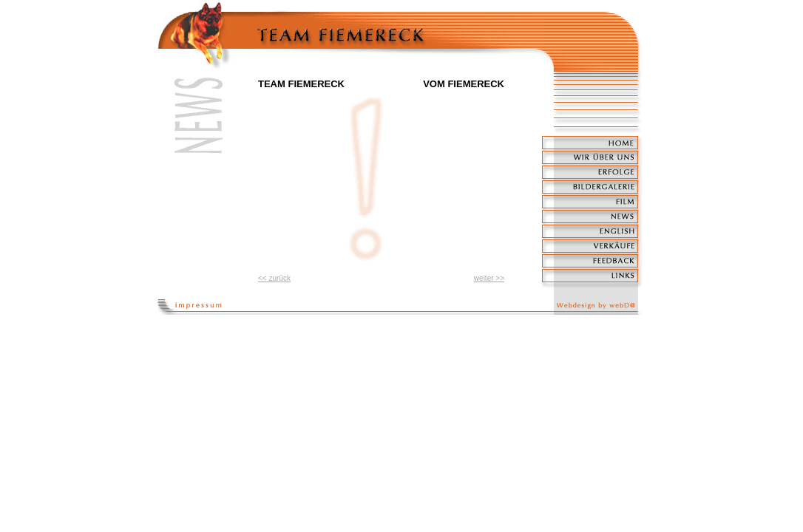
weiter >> (489, 278)
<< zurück (274, 278)
